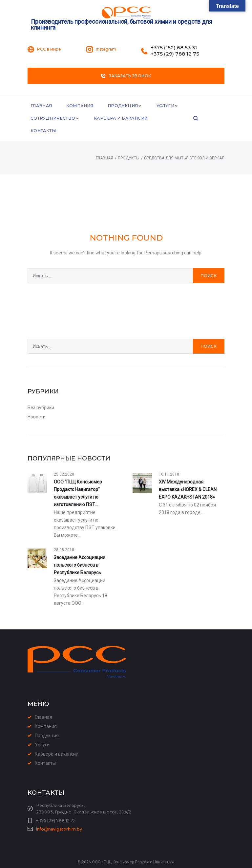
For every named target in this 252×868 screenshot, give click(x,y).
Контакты (170, 119)
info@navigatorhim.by (59, 818)
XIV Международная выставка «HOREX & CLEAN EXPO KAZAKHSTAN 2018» (188, 478)
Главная (41, 106)
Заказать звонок (126, 76)
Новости (37, 406)
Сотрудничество (52, 119)
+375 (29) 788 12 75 (175, 54)
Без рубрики (41, 396)
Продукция (121, 106)
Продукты (129, 147)
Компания (79, 106)
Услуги (163, 106)
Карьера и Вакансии (118, 119)
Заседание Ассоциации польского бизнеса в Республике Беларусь (80, 554)
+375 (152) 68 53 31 (174, 48)
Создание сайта (115, 861)
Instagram (106, 49)
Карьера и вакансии (57, 743)
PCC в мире (49, 49)
